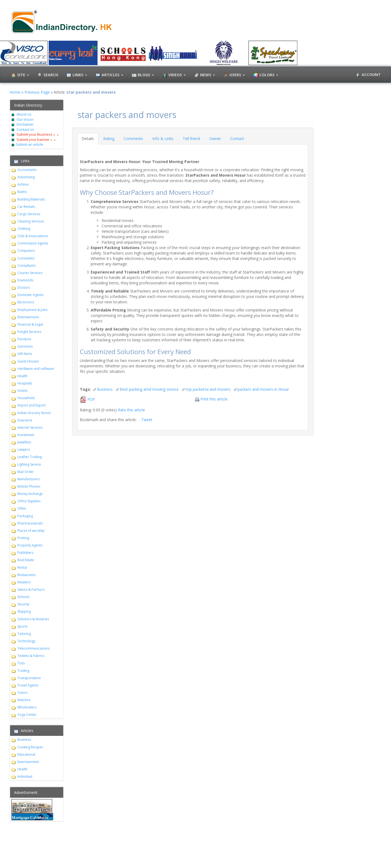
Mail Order (26, 472)
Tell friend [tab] (191, 139)
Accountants (27, 170)
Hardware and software (36, 369)
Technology (26, 641)
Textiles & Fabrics (31, 656)
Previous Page (37, 92)
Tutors (22, 693)
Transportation (29, 678)
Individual (25, 776)
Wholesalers (27, 707)
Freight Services (29, 332)
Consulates (26, 258)
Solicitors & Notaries (33, 619)
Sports (22, 626)
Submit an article (29, 144)
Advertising (26, 177)
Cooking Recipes (30, 747)
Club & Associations (33, 236)
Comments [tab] (133, 139)
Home (15, 92)
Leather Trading (30, 457)
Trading (23, 671)
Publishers (25, 553)
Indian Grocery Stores (34, 413)
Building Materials (31, 199)
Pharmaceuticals (30, 523)
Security (23, 604)
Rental (22, 567)
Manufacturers (29, 479)
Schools (23, 597)
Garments (25, 346)
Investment (26, 435)
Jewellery (24, 442)
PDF (91, 399)
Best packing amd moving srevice (149, 389)
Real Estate (26, 560)
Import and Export (31, 405)
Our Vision (25, 119)
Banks (22, 192)
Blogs (142, 75)
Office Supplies (29, 501)
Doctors (24, 287)
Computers (26, 251)
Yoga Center (27, 715)
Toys (21, 663)
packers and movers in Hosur (263, 389)
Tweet (147, 420)
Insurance (25, 420)
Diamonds (25, 280)
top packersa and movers (208, 389)
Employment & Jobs (32, 310)
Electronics (26, 302)
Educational (26, 754)
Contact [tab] (237, 139)
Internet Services (30, 427)
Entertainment (28, 317)
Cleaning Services (31, 221)
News (204, 75)
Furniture (24, 339)
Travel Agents (28, 685)
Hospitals (25, 383)
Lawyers (24, 449)
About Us (24, 114)
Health (22, 376)
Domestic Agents (30, 295)
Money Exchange (30, 494)
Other (22, 508)
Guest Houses (28, 361)
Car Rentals (26, 207)
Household (26, 398)
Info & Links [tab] (163, 139)
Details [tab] (88, 139)
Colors (265, 75)
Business (24, 740)
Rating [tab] (109, 139)
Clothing (24, 229)
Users (234, 75)
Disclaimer (25, 124)
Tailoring (24, 634)
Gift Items (25, 354)
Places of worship (31, 531)
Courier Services (30, 273)
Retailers (24, 582)
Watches (24, 700)
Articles (109, 75)
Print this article (214, 399)
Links (76, 75)
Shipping (24, 611)
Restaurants (26, 575)
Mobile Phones (29, 486)
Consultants (26, 266)
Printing (23, 538)
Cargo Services (29, 214)
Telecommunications (33, 648)
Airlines (23, 184)
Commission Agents (33, 243)
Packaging (25, 516)
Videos (174, 75)
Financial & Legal (30, 324)
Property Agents (30, 545)
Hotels (22, 391)
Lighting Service (29, 464)
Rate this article (131, 410)
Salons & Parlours (31, 589)
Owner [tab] (215, 139)
